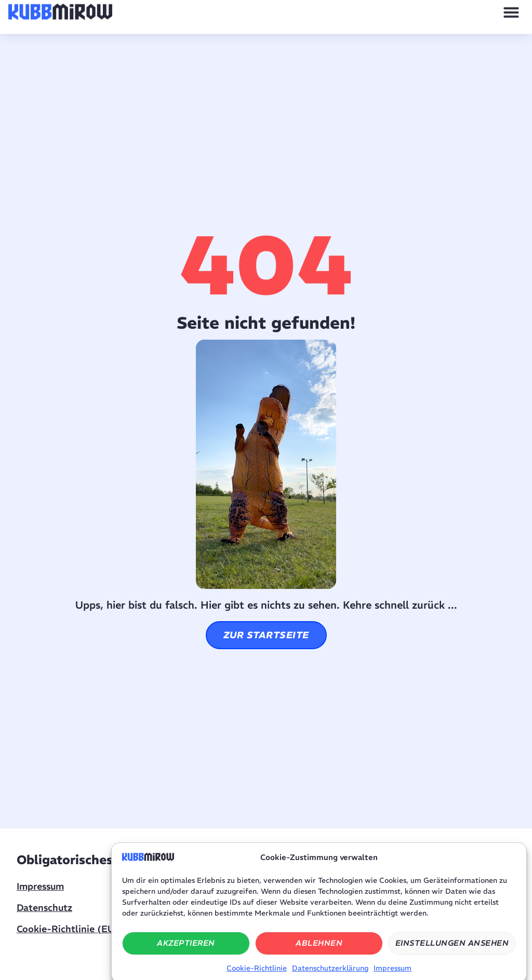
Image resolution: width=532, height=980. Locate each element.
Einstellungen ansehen (452, 953)
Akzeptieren (186, 953)
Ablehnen (319, 953)
